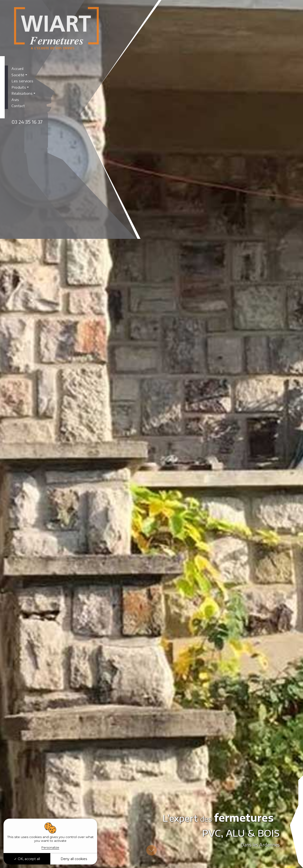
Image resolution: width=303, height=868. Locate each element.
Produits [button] (19, 87)
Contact (18, 106)
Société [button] (18, 75)
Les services (22, 81)
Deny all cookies (74, 859)
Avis (15, 100)
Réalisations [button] (22, 93)
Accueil (18, 69)
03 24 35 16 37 (27, 122)
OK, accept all (27, 859)
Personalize (50, 847)
